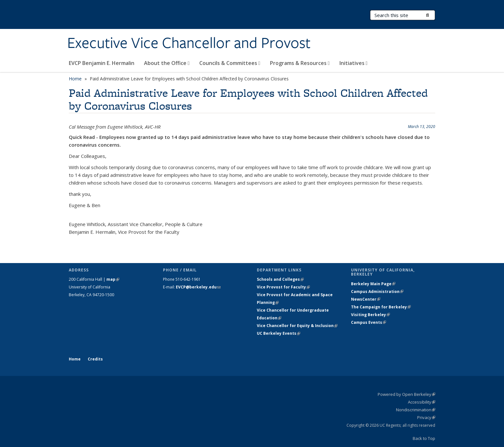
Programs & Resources (300, 63)
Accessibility (422, 402)
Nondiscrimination (416, 410)
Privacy (426, 417)
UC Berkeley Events (279, 333)
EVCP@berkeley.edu (198, 287)
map (113, 279)
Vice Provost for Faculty (283, 287)
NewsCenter (366, 299)
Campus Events (369, 322)
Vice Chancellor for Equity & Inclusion (297, 326)
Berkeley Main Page (373, 284)
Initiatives (354, 63)
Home (75, 79)
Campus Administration (377, 292)
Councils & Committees (230, 63)
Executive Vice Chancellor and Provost (189, 43)
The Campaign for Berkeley (381, 307)
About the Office (167, 63)
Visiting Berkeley (370, 315)
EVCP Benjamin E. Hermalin (102, 63)
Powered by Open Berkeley (406, 394)
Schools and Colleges (280, 279)
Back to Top (424, 438)
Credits (95, 359)
